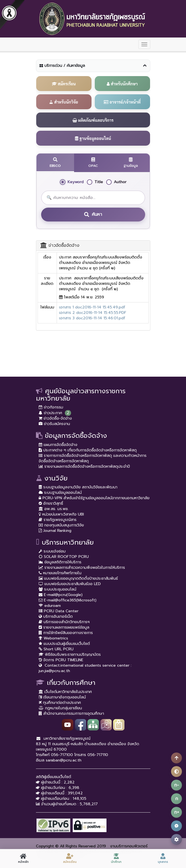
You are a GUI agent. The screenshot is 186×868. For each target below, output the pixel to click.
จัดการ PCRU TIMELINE (61, 660)
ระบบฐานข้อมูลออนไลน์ (60, 493)
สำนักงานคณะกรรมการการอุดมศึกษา (71, 714)
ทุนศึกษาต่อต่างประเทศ (60, 703)
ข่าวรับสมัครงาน (54, 424)
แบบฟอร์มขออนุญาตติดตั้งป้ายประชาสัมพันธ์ (78, 578)
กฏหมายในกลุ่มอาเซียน (60, 708)
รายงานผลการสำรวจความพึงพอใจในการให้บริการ (82, 568)
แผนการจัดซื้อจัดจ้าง (58, 445)
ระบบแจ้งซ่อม (52, 551)
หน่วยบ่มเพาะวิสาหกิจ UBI (61, 514)
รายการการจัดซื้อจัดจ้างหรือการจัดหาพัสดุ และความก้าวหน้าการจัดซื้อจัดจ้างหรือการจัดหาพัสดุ (93, 458)
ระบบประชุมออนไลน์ (57, 589)
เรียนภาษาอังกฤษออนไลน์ (62, 697)
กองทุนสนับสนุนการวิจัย (61, 525)
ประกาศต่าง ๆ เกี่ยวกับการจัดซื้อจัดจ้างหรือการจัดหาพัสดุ (88, 450)
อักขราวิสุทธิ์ (51, 503)
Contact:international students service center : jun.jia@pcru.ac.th (85, 668)
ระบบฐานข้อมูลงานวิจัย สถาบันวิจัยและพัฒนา (78, 487)
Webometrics (53, 638)
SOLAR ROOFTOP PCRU (64, 557)
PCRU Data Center (59, 611)
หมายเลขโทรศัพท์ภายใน (60, 573)
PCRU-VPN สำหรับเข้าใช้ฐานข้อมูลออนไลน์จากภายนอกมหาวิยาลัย (94, 498)
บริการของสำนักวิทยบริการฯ (64, 622)
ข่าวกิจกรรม (51, 407)
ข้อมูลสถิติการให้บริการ (60, 562)
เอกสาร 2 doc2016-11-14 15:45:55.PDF (93, 313)
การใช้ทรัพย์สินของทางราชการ (66, 633)
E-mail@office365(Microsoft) (68, 600)
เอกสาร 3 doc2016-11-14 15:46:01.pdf (92, 318)
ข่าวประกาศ (50, 413)
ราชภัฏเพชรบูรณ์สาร (58, 520)
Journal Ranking (55, 531)
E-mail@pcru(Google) (61, 595)
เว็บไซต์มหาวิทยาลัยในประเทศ (65, 692)
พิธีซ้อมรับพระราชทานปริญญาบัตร (70, 655)
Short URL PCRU (56, 649)
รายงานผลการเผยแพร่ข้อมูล (64, 627)
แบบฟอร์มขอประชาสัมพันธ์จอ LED (70, 584)
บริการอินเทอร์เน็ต (56, 616)
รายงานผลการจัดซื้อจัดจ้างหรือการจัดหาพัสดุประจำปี (84, 466)
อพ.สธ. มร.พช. (54, 509)
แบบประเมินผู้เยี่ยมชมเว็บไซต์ (64, 644)
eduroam (50, 606)
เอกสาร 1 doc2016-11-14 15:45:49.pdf (92, 307)
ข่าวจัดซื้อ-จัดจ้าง (55, 418)
